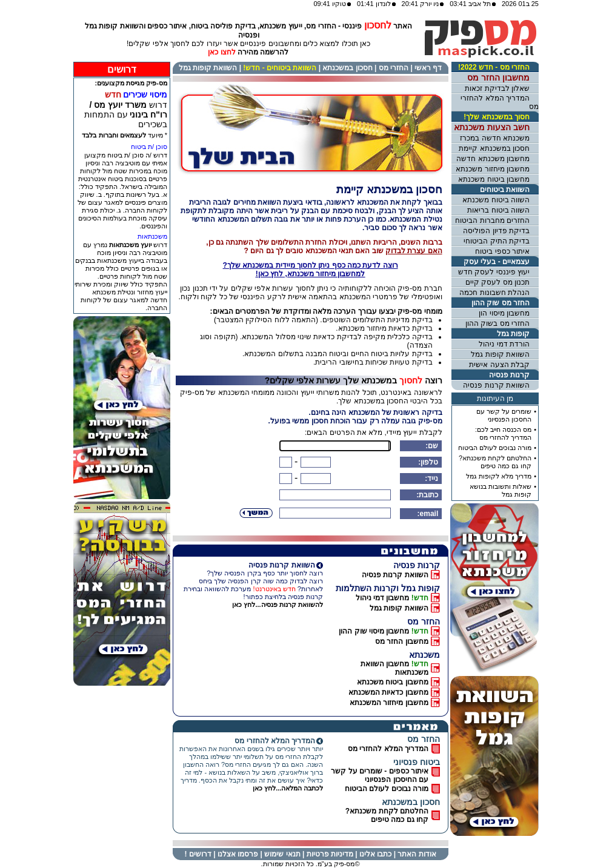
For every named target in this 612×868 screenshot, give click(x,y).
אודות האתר (417, 854)
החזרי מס (394, 68)
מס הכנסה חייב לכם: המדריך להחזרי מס (503, 433)
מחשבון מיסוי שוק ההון (374, 631)
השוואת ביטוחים (505, 190)
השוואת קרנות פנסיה (395, 575)
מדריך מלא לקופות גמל (499, 476)
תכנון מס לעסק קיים (497, 282)
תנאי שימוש (282, 854)
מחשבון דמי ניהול (383, 598)
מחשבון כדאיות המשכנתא (388, 692)
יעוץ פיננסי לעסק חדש (494, 272)
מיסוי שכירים (145, 94)
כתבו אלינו (375, 854)
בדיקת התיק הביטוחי (497, 241)
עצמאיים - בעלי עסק (497, 262)
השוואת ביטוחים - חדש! (280, 68)
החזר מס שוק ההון (501, 303)
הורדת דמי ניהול (504, 344)
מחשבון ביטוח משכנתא (393, 682)
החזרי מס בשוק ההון (497, 323)
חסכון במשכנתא (347, 68)
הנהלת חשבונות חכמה (494, 293)
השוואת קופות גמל (208, 68)
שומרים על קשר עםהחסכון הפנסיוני (504, 415)
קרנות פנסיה (509, 375)
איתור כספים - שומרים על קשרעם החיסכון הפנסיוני (380, 775)
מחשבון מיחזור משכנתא (493, 169)
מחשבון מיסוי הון (504, 313)
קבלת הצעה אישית (499, 365)
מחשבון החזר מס (402, 641)
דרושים (122, 69)
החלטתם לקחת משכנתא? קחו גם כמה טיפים (387, 815)
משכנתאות (152, 236)
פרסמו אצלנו (238, 854)
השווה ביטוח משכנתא (496, 200)
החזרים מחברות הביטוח (492, 220)
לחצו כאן (221, 52)
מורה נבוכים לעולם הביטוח (387, 789)
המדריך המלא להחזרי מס (388, 749)
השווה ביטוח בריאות (498, 210)
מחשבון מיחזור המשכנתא (389, 703)
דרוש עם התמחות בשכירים (126, 114)
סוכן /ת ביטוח (149, 147)
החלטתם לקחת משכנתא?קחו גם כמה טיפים (495, 462)
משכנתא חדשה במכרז (495, 138)
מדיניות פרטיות (330, 854)
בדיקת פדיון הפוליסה (496, 231)
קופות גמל (513, 334)
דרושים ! (198, 854)
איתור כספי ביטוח (502, 251)
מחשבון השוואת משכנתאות (394, 668)
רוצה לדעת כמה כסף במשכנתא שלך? (311, 270)
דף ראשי (428, 68)
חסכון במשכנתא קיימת (494, 148)
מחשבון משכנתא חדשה (493, 159)
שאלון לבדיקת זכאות (497, 88)
